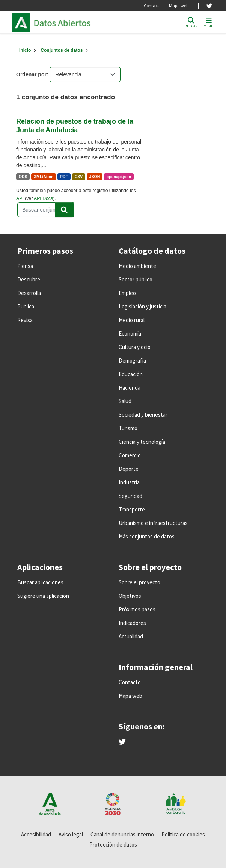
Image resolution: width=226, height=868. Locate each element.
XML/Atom (44, 177)
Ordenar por (31, 74)
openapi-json (119, 177)
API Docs (43, 198)
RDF (64, 177)
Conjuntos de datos (62, 50)
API (20, 198)
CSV (79, 177)
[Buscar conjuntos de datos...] (45, 210)
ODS (23, 177)
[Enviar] (64, 210)
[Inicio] (25, 50)
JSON (95, 177)
